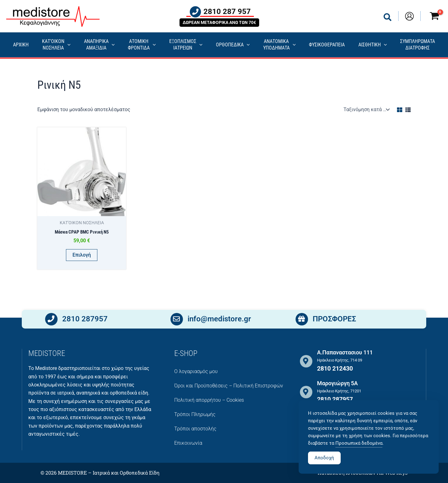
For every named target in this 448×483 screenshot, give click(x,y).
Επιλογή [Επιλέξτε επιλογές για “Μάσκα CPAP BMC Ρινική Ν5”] (82, 255)
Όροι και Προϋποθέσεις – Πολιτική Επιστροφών (229, 386)
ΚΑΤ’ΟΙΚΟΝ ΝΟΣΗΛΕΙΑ (56, 45)
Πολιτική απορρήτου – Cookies (209, 400)
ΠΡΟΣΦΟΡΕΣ (334, 320)
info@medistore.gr (219, 320)
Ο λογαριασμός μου (196, 371)
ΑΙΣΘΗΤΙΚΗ (373, 45)
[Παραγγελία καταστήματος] (366, 109)
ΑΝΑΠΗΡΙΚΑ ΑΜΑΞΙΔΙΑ (99, 45)
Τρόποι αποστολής (195, 429)
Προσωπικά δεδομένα (359, 454)
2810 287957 (85, 320)
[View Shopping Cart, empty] (434, 17)
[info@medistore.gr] (177, 320)
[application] (68, 45)
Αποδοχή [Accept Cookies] (324, 469)
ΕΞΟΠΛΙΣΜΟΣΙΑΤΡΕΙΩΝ (186, 45)
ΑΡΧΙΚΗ (21, 45)
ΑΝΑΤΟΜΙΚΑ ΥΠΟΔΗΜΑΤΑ (280, 45)
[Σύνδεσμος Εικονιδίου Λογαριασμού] (409, 16)
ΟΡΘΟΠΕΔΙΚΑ (233, 45)
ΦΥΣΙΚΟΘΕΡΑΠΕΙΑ (327, 45)
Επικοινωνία (188, 443)
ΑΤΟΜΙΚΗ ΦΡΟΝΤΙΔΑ (142, 45)
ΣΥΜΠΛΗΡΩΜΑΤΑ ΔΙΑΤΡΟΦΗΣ (418, 45)
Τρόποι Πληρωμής (195, 414)
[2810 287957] (51, 320)
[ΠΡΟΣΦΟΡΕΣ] (302, 320)
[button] (388, 19)
